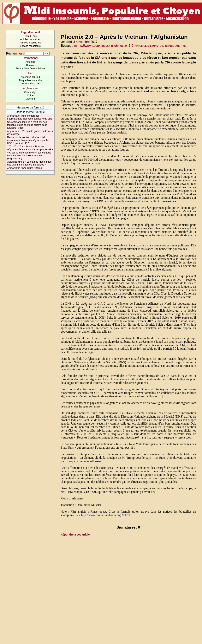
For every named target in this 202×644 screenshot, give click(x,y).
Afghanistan (30, 88)
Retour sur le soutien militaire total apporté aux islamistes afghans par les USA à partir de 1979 (28, 140)
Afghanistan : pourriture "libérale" (25, 168)
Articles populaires (30, 39)
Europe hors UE (30, 84)
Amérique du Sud (30, 77)
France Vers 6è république (30, 68)
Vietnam (30, 99)
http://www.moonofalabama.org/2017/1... (107, 515)
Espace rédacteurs (30, 46)
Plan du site (30, 36)
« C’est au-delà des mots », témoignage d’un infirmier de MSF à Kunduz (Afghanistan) (29, 156)
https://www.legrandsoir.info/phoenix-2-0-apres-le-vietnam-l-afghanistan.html (130, 46)
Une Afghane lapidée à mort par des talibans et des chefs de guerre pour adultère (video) (27, 125)
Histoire (30, 65)
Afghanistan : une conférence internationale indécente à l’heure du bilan (30, 117)
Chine (30, 95)
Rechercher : (15, 53)
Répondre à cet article (75, 535)
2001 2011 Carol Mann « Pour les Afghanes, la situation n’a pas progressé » (30, 148)
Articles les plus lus (30, 43)
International (30, 58)
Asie (30, 73)
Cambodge (30, 92)
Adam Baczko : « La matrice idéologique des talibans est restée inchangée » (29, 163)
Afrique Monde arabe (30, 80)
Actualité (30, 62)
